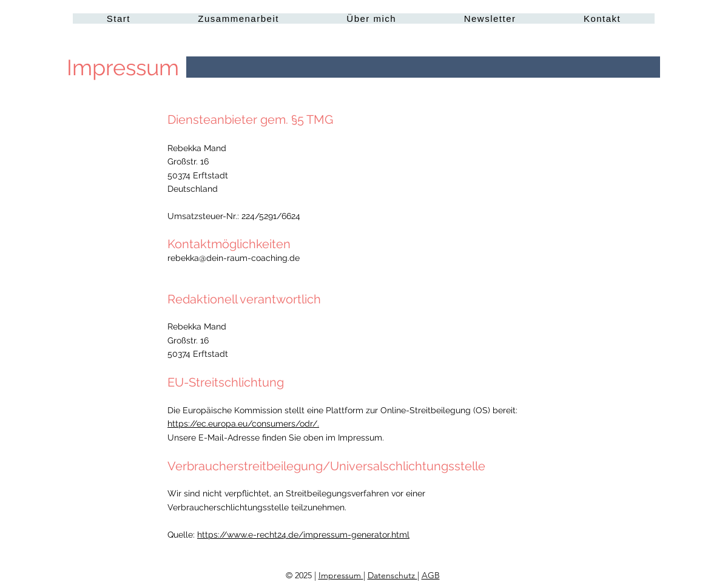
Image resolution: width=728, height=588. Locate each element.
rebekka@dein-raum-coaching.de (234, 258)
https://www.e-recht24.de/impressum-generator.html (303, 535)
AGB (431, 575)
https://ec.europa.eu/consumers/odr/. (243, 424)
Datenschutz (393, 575)
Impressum (341, 575)
